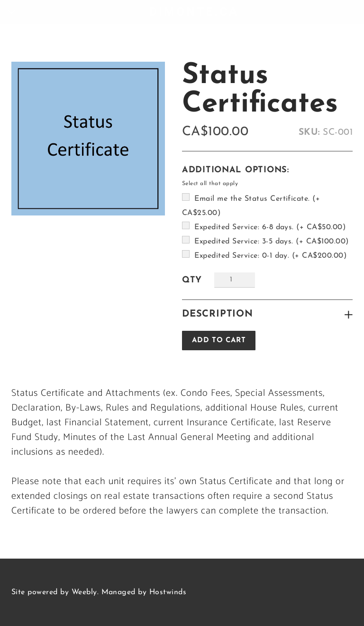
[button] (219, 341)
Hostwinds (168, 592)
